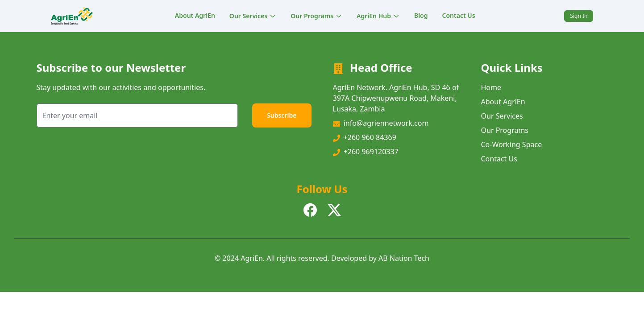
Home (491, 87)
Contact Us (459, 15)
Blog (421, 15)
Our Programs (316, 16)
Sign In (579, 16)
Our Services (253, 16)
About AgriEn (195, 15)
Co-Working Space (512, 144)
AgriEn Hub (378, 16)
